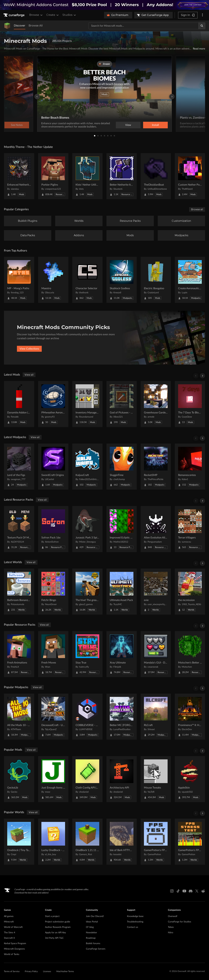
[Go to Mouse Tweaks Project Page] (156, 779)
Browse (36, 15)
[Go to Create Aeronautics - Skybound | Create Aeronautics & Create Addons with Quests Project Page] (190, 280)
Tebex (171, 927)
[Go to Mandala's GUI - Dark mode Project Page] (156, 654)
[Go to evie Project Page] (156, 592)
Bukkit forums (93, 943)
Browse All (36, 26)
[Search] (202, 26)
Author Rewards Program (58, 927)
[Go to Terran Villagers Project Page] (190, 529)
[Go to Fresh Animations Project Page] (19, 654)
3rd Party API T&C (54, 938)
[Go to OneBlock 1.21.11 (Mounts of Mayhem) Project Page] (87, 842)
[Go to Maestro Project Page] (53, 280)
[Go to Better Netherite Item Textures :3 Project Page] (122, 176)
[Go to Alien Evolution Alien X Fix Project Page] (156, 529)
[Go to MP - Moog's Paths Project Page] (19, 280)
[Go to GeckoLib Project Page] (19, 779)
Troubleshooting (135, 922)
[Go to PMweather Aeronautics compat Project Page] (53, 404)
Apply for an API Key (55, 933)
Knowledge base (135, 916)
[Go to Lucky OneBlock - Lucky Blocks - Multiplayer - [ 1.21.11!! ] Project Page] (53, 842)
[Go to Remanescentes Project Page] (190, 467)
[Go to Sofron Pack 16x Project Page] (53, 529)
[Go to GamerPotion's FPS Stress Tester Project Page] (190, 842)
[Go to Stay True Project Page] (87, 654)
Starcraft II (9, 938)
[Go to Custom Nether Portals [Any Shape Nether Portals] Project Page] (190, 176)
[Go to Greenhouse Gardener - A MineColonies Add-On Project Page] (156, 404)
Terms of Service (12, 972)
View (128, 125)
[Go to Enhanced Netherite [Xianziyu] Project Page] (19, 176)
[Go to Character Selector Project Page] (87, 280)
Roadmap (91, 938)
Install (155, 125)
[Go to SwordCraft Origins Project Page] (53, 467)
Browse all (197, 209)
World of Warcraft (13, 927)
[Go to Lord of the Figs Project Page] (19, 467)
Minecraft (9, 922)
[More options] (202, 15)
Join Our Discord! (95, 916)
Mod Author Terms (65, 972)
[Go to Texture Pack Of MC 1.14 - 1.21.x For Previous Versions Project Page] (19, 529)
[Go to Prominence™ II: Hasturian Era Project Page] (190, 717)
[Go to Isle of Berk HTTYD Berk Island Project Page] (122, 842)
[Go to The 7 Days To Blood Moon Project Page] (190, 404)
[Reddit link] (203, 891)
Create (53, 15)
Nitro (171, 933)
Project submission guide (58, 922)
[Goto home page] (14, 15)
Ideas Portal (92, 922)
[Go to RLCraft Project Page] (156, 717)
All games (9, 916)
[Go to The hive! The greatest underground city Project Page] (87, 592)
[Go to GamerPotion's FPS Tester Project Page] (156, 842)
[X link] (197, 891)
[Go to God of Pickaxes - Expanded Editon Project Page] (122, 404)
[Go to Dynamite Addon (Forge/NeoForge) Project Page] (19, 404)
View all (29, 375)
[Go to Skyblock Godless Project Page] (122, 280)
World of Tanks (12, 954)
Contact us (133, 927)
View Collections (29, 349)
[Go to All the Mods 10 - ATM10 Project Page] (19, 717)
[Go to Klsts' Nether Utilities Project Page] (87, 176)
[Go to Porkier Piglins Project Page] (53, 176)
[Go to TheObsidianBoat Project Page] (156, 176)
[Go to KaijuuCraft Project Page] (87, 467)
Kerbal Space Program (15, 943)
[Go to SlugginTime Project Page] (122, 467)
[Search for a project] (144, 26)
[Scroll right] (202, 376)
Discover (20, 26)
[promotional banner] (104, 5)
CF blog (90, 927)
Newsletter (91, 933)
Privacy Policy (31, 972)
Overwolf (173, 916)
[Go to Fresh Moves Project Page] (53, 654)
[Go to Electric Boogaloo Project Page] (156, 280)
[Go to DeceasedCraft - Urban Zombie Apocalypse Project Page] (53, 717)
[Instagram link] (172, 891)
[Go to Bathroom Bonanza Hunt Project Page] (19, 592)
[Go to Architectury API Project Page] (122, 779)
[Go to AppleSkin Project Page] (190, 779)
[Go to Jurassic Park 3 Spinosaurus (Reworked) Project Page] (87, 529)
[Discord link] (191, 891)
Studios (69, 15)
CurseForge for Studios (180, 922)
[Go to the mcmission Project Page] (190, 592)
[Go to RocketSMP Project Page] (156, 467)
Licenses (47, 972)
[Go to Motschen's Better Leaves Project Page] (190, 654)
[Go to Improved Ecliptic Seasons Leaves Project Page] (122, 529)
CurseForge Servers (96, 949)
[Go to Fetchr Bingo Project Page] (53, 592)
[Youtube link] (184, 891)
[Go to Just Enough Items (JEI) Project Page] (53, 779)
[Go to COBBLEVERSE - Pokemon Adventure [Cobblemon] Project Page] (87, 717)
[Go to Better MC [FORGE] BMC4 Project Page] (122, 717)
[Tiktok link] (178, 891)
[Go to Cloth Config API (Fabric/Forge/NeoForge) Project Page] (87, 779)
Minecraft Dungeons (14, 949)
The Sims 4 (10, 933)
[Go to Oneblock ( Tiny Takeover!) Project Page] (19, 842)
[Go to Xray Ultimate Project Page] (122, 654)
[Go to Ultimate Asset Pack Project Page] (122, 592)
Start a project (52, 916)
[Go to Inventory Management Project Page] (87, 404)
